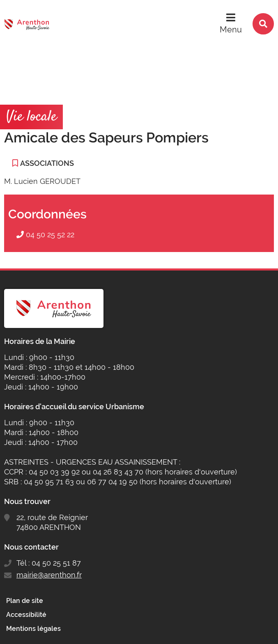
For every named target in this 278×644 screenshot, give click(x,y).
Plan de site (25, 601)
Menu (231, 30)
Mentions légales (33, 629)
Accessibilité (26, 615)
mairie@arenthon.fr (49, 575)
